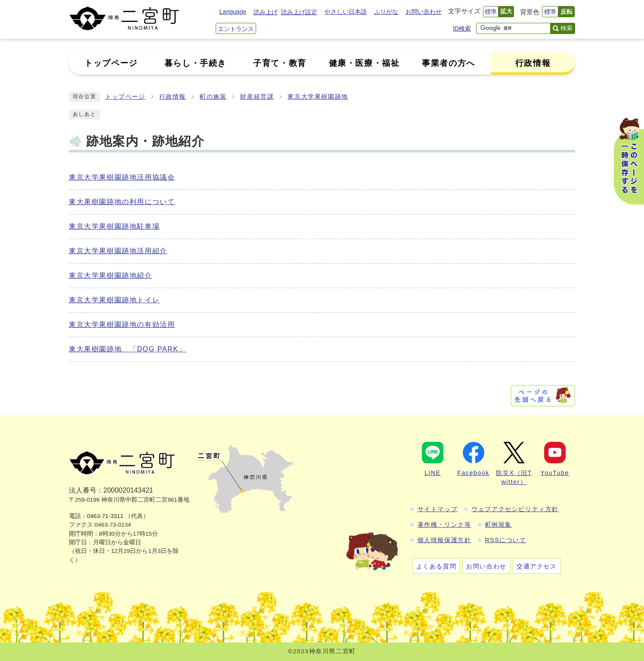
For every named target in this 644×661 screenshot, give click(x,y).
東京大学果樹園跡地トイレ (114, 300)
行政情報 (173, 97)
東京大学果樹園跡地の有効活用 (122, 324)
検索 (567, 28)
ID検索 (462, 28)
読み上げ (266, 12)
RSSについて (506, 540)
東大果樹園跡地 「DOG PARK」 (127, 349)
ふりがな (386, 12)
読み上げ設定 (299, 12)
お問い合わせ (424, 12)
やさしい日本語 (346, 12)
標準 (491, 12)
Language (233, 12)
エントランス (236, 29)
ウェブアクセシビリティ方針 (515, 509)
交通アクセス (537, 566)
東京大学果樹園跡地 (318, 97)
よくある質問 (437, 566)
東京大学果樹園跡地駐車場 (114, 226)
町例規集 (498, 524)
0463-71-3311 (105, 516)
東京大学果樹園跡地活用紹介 (118, 251)
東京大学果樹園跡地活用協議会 (122, 177)
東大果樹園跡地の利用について (122, 202)
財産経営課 (257, 97)
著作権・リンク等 (444, 524)
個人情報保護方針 (444, 540)
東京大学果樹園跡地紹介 (111, 275)
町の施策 (213, 97)
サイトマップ (438, 509)
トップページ (125, 97)
